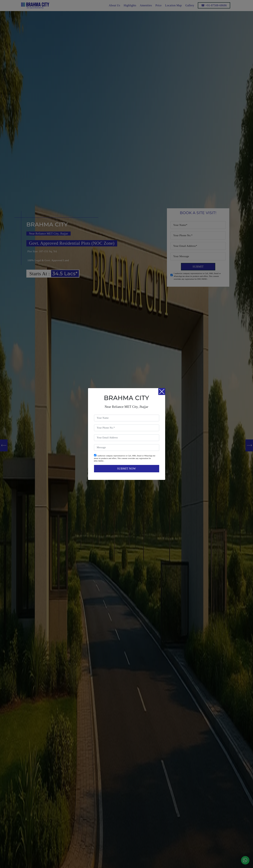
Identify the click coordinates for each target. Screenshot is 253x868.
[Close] (162, 392)
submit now (126, 469)
